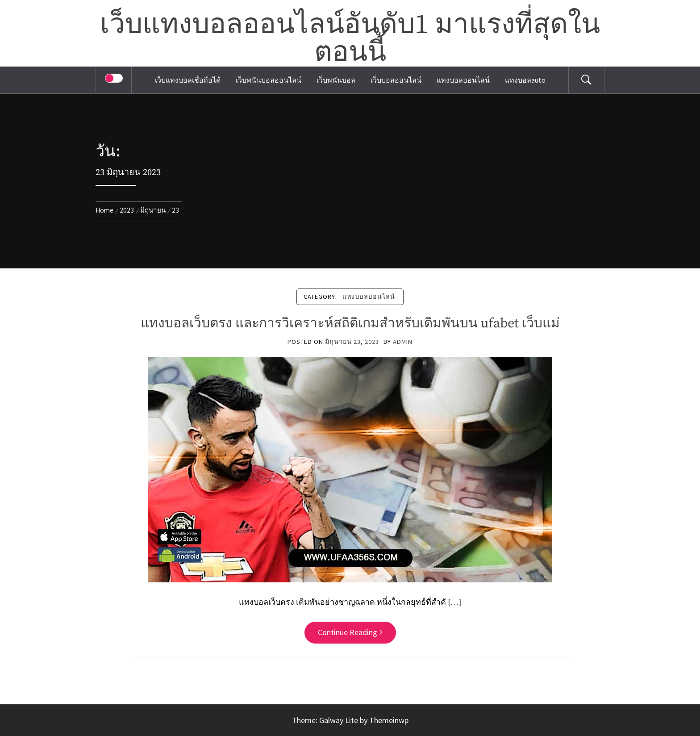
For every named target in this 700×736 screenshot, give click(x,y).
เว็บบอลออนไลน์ (396, 80)
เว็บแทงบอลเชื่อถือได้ (188, 80)
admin (403, 342)
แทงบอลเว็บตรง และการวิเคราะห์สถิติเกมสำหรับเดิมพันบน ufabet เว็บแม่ (350, 323)
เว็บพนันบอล (336, 80)
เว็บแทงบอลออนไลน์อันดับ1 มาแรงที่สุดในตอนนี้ (350, 39)
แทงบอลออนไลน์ (463, 80)
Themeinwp (389, 720)
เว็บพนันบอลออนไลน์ (269, 80)
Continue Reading (350, 632)
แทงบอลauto (525, 80)
